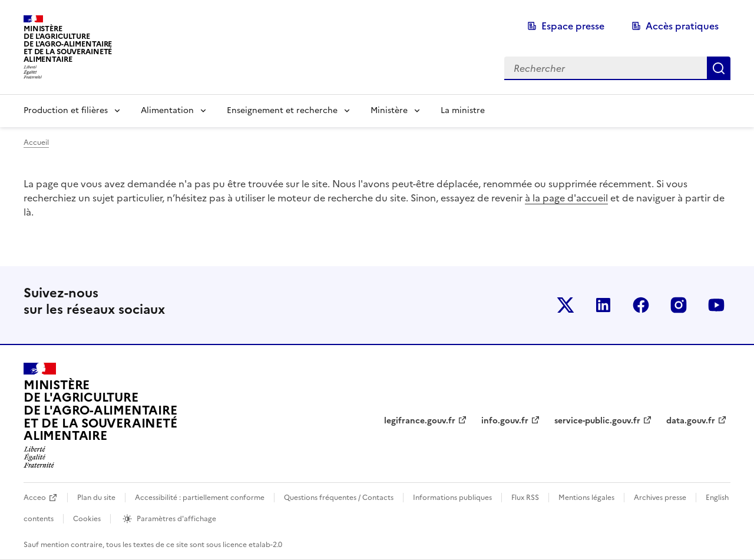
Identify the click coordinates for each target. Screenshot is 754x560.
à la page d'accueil (566, 198)
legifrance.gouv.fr (420, 421)
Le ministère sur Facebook (641, 305)
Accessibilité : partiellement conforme (200, 498)
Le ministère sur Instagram (679, 305)
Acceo (35, 498)
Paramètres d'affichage (176, 519)
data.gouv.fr (691, 421)
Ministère (389, 110)
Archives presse (660, 498)
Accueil (36, 143)
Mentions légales (586, 498)
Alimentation (167, 110)
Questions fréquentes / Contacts (339, 498)
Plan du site (96, 498)
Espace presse (573, 26)
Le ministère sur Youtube (716, 305)
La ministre (463, 110)
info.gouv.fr (505, 421)
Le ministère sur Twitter (565, 305)
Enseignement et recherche (282, 110)
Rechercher (719, 68)
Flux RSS (525, 498)
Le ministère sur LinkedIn (603, 305)
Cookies (87, 519)
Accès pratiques (682, 26)
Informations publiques (452, 498)
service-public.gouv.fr (597, 421)
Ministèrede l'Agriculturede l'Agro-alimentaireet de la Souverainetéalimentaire (68, 44)
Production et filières (66, 110)
